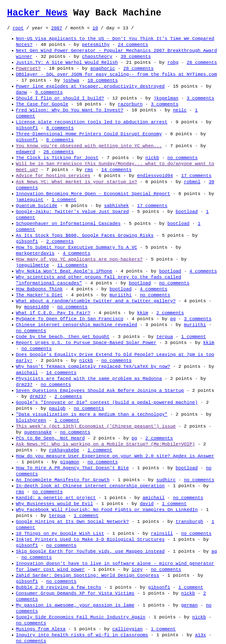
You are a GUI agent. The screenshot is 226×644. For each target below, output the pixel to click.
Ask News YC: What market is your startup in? (76, 182)
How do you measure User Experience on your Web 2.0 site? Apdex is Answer (115, 456)
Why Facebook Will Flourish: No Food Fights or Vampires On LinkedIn (107, 510)
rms (89, 170)
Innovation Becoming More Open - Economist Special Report (93, 194)
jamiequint (30, 200)
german (189, 605)
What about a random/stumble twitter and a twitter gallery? (96, 301)
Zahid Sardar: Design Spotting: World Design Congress (88, 575)
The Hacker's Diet (39, 295)
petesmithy (96, 45)
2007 (57, 28)
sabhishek (116, 206)
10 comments (103, 80)
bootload (187, 212)
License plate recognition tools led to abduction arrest (92, 122)
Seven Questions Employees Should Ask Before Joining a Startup (100, 391)
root (18, 28)
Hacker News (37, 13)
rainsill (162, 533)
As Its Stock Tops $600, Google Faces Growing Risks (85, 235)
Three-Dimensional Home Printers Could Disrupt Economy (89, 134)
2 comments (60, 241)
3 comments (201, 98)
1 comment (64, 200)
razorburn (130, 104)
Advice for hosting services (53, 176)
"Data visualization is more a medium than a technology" (92, 414)
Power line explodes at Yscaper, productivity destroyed (90, 86)
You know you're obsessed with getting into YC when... (89, 146)
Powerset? (28, 68)
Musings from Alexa (41, 629)
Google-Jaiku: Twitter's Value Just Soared (72, 212)
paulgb (57, 408)
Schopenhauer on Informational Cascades (68, 223)
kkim (143, 313)
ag (214, 551)
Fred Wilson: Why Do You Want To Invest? (70, 110)
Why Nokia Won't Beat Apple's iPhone (64, 271)
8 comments (60, 128)
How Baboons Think (39, 289)
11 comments (72, 265)
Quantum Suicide (37, 206)
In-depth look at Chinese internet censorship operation (90, 486)
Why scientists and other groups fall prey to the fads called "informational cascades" (99, 280)
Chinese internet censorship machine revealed (76, 325)
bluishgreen (31, 420)
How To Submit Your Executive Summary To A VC (76, 247)
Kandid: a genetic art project (56, 498)
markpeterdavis (35, 253)
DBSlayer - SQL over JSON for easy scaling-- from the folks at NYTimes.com (116, 74)
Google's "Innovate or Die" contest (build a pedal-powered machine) (107, 402)
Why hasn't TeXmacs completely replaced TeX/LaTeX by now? (93, 366)
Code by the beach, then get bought (63, 337)
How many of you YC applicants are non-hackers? (79, 259)
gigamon (70, 462)
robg (173, 62)
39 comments (136, 56)
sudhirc (166, 480)
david (147, 504)
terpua (165, 337)
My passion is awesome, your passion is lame (75, 605)
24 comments (133, 45)
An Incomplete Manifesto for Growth (63, 480)
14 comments (116, 170)
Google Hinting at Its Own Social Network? (72, 522)
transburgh (189, 522)
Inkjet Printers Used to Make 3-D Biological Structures (90, 539)
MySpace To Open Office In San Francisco (70, 319)
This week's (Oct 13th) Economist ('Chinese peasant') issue (96, 426)
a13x (200, 635)
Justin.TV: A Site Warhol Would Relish (67, 62)
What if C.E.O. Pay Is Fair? (53, 313)
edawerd (25, 152)
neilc (180, 110)
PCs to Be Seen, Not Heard (50, 438)
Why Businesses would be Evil (54, 504)
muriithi (121, 295)
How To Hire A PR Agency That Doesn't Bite (72, 468)
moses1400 (36, 307)
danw (21, 92)
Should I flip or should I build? (60, 98)
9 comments (49, 92)
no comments (182, 158)
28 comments (138, 68)
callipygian (127, 629)
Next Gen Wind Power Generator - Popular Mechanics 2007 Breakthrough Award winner (116, 54)
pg (173, 319)
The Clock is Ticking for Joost (57, 158)
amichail (27, 373)
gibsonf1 (27, 128)
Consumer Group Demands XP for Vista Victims (75, 593)
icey (137, 569)
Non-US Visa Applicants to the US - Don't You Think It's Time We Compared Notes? (115, 42)
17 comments (196, 176)
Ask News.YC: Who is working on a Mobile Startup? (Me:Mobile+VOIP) (105, 444)
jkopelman (166, 98)
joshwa (71, 80)
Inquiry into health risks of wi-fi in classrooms (82, 635)
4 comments (76, 253)
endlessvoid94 (155, 176)
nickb (152, 158)
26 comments (202, 62)
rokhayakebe (64, 450)
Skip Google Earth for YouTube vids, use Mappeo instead (90, 551)
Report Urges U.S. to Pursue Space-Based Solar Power (86, 343)
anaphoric (103, 68)
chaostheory (97, 56)
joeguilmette (32, 265)
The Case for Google (42, 104)
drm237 (24, 385)
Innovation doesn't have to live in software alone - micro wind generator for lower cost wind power (115, 566)
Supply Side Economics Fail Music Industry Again (81, 617)
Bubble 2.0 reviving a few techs (59, 587)
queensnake (38, 432)
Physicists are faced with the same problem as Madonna (89, 379)
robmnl (192, 182)
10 (95, 28)
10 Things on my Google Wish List (60, 533)
